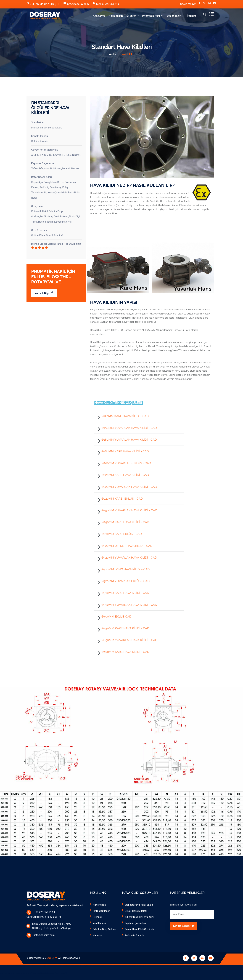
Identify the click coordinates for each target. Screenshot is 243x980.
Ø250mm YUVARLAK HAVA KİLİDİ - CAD (127, 510)
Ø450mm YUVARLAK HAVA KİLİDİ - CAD (127, 640)
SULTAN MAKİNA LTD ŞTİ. (43, 4)
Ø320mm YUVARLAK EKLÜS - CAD (123, 581)
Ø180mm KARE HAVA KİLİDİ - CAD (123, 451)
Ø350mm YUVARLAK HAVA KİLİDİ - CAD (127, 605)
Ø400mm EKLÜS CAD (114, 616)
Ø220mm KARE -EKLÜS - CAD (120, 498)
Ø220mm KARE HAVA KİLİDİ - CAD (123, 475)
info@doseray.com (76, 4)
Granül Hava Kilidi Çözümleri (139, 929)
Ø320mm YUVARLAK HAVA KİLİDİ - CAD (127, 557)
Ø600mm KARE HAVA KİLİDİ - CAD (123, 652)
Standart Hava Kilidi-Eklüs (137, 904)
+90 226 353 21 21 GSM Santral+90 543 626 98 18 (54, 914)
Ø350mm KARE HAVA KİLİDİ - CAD (123, 593)
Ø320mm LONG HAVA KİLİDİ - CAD (123, 569)
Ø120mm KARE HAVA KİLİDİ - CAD (123, 416)
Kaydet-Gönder (184, 926)
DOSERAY (52, 958)
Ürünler (131, 16)
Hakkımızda (116, 16)
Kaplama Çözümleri (134, 923)
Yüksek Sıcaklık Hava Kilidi (138, 917)
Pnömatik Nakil (151, 16)
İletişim (191, 16)
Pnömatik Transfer (133, 935)
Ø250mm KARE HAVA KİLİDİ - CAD (123, 522)
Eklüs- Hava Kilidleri (134, 911)
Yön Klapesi (98, 923)
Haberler (96, 935)
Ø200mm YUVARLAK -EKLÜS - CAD (124, 463)
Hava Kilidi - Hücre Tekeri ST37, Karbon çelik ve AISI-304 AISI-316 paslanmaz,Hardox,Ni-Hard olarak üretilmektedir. (144, 332)
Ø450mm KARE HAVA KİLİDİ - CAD (123, 628)
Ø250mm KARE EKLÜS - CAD (120, 534)
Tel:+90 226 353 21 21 (107, 4)
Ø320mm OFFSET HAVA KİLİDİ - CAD (125, 546)
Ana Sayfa (99, 16)
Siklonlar (96, 917)
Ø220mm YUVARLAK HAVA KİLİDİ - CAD (127, 487)
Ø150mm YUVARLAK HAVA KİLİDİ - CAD (127, 428)
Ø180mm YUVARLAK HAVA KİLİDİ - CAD (127, 439)
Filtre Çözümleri (100, 911)
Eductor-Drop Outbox (103, 929)
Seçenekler (174, 16)
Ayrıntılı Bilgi (44, 293)
